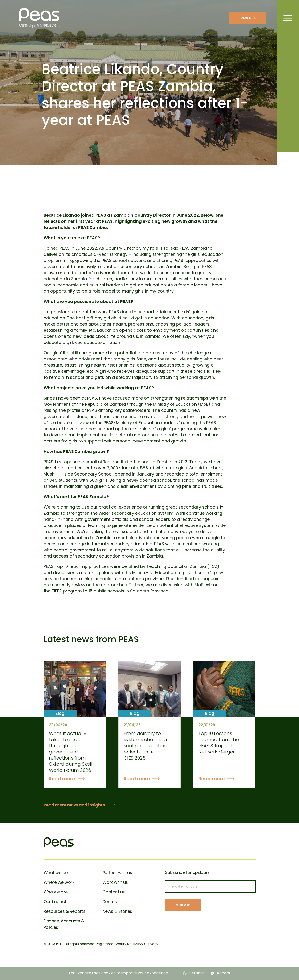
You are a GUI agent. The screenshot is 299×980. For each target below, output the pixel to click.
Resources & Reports (65, 912)
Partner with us (117, 873)
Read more (62, 779)
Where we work (59, 883)
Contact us (114, 892)
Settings (197, 974)
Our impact (55, 902)
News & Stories (117, 912)
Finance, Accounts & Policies (64, 925)
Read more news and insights (74, 806)
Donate (248, 18)
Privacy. (153, 944)
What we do (56, 873)
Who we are (56, 892)
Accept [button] (224, 974)
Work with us (115, 883)
